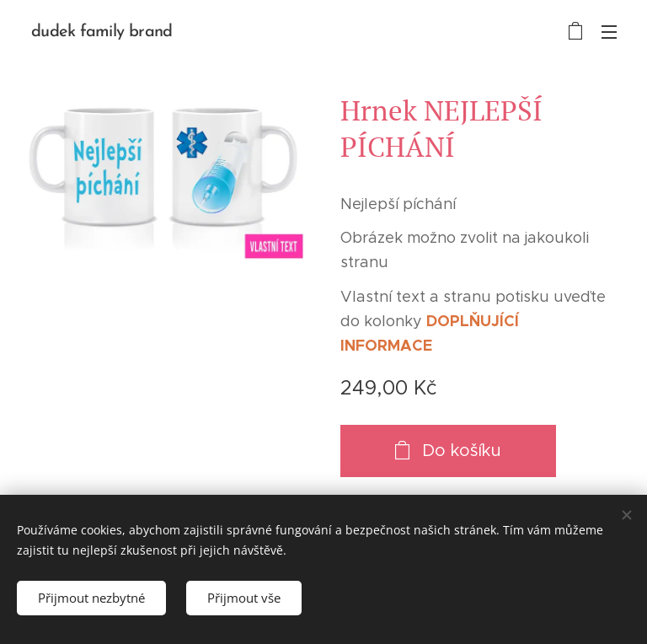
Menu (609, 32)
